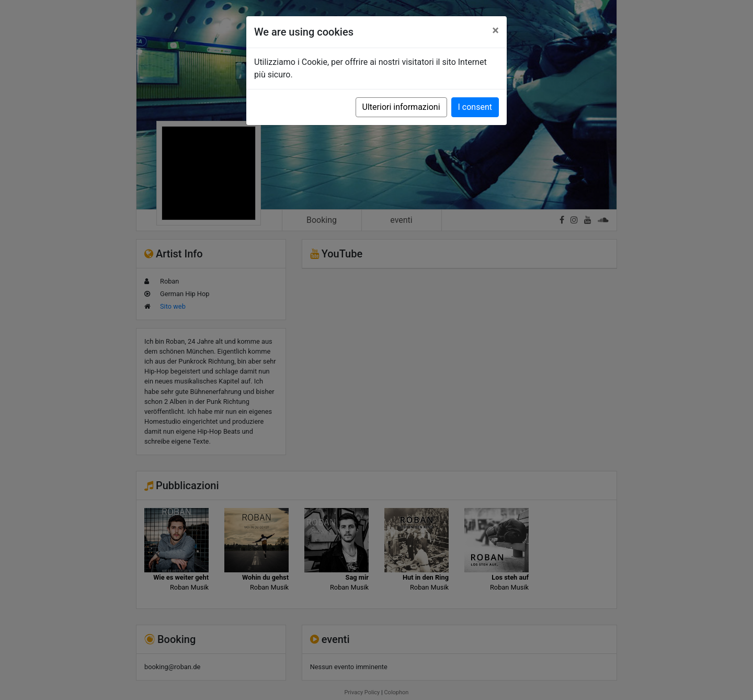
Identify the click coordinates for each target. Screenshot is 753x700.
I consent (475, 107)
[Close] (495, 30)
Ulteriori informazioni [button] (401, 107)
